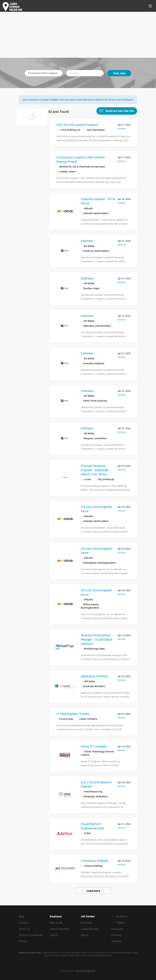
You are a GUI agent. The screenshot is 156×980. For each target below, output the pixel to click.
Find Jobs (119, 73)
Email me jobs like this (119, 111)
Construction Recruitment (56, 955)
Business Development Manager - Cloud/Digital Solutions (96, 639)
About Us (24, 929)
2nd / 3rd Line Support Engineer (77, 125)
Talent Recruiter (77, 955)
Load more (93, 891)
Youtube (116, 941)
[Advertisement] (78, 35)
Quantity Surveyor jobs (104, 953)
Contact (24, 922)
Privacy (23, 941)
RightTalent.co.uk (84, 953)
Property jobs (106, 955)
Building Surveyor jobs (127, 953)
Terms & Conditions (31, 935)
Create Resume (89, 929)
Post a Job (56, 922)
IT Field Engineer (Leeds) (73, 714)
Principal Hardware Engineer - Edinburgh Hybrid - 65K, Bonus (95, 470)
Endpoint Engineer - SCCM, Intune (98, 201)
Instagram (117, 929)
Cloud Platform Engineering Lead (92, 826)
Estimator (87, 241)
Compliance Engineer (95, 861)
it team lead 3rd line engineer (34, 119)
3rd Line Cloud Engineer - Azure (97, 509)
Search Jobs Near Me (65, 953)
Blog (22, 916)
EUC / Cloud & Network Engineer (96, 784)
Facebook (122, 916)
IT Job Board (48, 953)
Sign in (54, 935)
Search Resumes (59, 929)
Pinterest (117, 935)
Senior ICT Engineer (94, 746)
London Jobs (92, 955)
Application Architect (95, 676)
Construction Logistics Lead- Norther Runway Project (81, 159)
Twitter (120, 922)
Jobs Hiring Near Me (85, 971)
